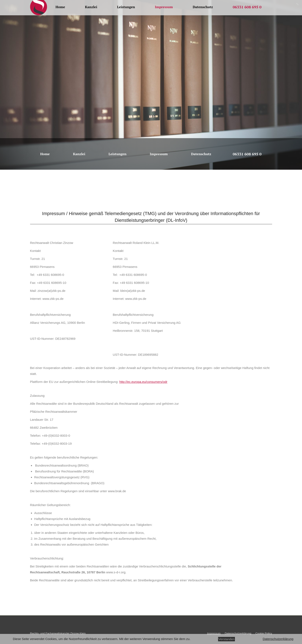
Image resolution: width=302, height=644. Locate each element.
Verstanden (226, 639)
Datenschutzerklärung (278, 639)
